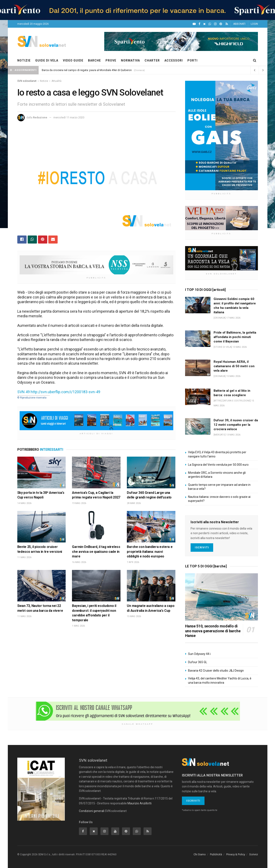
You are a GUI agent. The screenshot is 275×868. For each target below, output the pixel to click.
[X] (204, 24)
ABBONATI (239, 24)
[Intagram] (215, 24)
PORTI (192, 60)
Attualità (56, 81)
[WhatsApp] (210, 24)
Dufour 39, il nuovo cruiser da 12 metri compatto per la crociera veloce (236, 425)
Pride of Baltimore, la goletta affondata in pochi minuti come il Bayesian (235, 337)
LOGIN (254, 24)
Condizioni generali (92, 811)
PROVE (111, 60)
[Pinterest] (221, 24)
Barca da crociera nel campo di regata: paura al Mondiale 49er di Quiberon (87, 70)
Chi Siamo (200, 854)
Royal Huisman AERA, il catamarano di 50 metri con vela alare (234, 366)
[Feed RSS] (227, 24)
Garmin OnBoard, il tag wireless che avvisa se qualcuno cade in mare (96, 552)
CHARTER (152, 60)
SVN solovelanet (27, 81)
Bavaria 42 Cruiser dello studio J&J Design (216, 671)
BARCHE (94, 60)
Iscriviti (202, 547)
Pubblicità (216, 854)
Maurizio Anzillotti (140, 803)
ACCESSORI (174, 60)
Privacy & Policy (236, 854)
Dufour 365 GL (198, 662)
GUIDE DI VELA (47, 60)
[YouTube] (194, 24)
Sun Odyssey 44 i (199, 654)
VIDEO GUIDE (73, 60)
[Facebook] (199, 24)
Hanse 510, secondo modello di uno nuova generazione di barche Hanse (213, 631)
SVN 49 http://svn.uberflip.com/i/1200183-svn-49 (59, 392)
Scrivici (254, 854)
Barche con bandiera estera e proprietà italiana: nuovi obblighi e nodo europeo (150, 552)
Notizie (44, 81)
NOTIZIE (24, 60)
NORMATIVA (130, 60)
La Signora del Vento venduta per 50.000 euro (218, 465)
